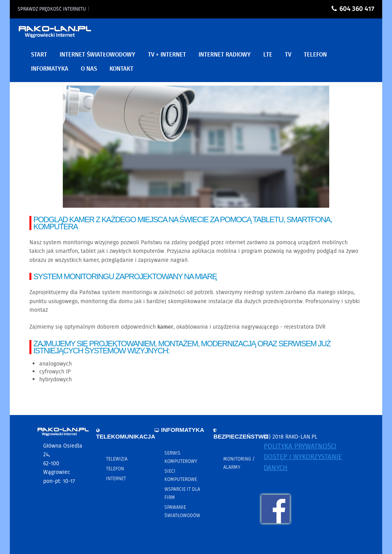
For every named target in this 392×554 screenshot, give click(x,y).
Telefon (115, 469)
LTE (268, 55)
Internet (116, 479)
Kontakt (121, 69)
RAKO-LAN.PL (55, 34)
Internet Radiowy (225, 55)
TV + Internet (167, 55)
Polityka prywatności (300, 447)
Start (39, 55)
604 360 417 (357, 9)
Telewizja (117, 459)
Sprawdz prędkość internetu (52, 9)
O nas (89, 69)
